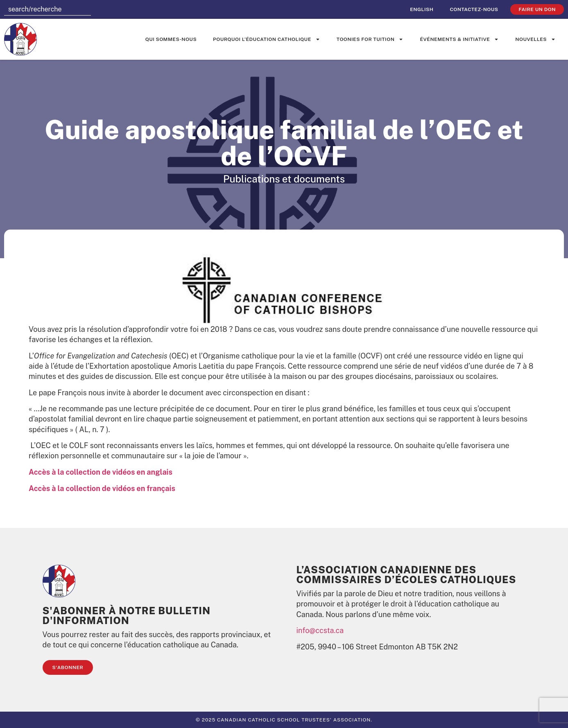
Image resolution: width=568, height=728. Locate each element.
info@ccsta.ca (320, 630)
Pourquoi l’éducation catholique (267, 39)
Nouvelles (535, 39)
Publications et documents (284, 179)
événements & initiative (459, 39)
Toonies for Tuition (370, 39)
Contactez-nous (474, 9)
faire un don (537, 9)
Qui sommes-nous (171, 39)
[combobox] (48, 9)
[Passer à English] (422, 9)
